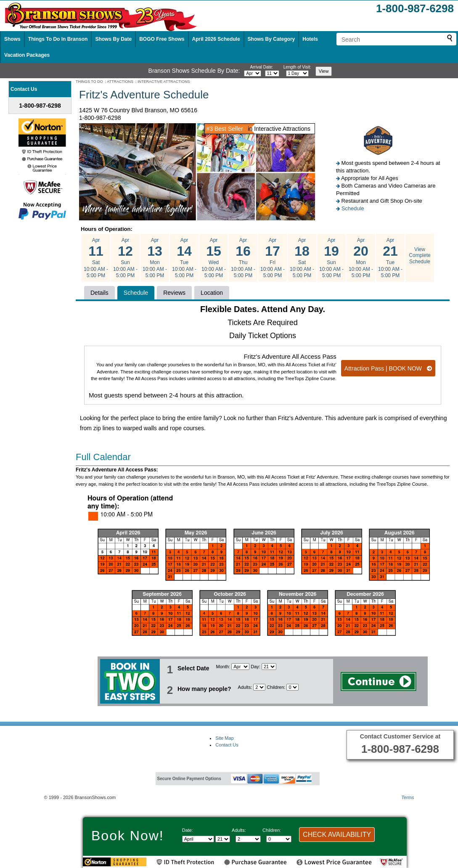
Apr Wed (214, 258)
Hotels (310, 39)
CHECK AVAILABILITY (337, 835)
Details (99, 293)
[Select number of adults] (259, 687)
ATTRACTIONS (120, 82)
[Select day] (272, 73)
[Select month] (253, 73)
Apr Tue (184, 258)
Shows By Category (271, 39)
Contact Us (227, 745)
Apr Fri (273, 258)
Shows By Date (113, 39)
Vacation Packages (27, 55)
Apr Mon (155, 258)
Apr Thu (243, 258)
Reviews (174, 293)
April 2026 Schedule (216, 39)
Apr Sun (125, 258)
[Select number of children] (293, 687)
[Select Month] (240, 667)
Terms (408, 797)
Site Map (224, 738)
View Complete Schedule (420, 255)
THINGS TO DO (89, 82)
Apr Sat (96, 258)
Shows (12, 39)
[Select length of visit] (297, 73)
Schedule (353, 208)
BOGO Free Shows (162, 39)
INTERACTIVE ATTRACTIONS (164, 82)
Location (212, 293)
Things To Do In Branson (58, 39)
